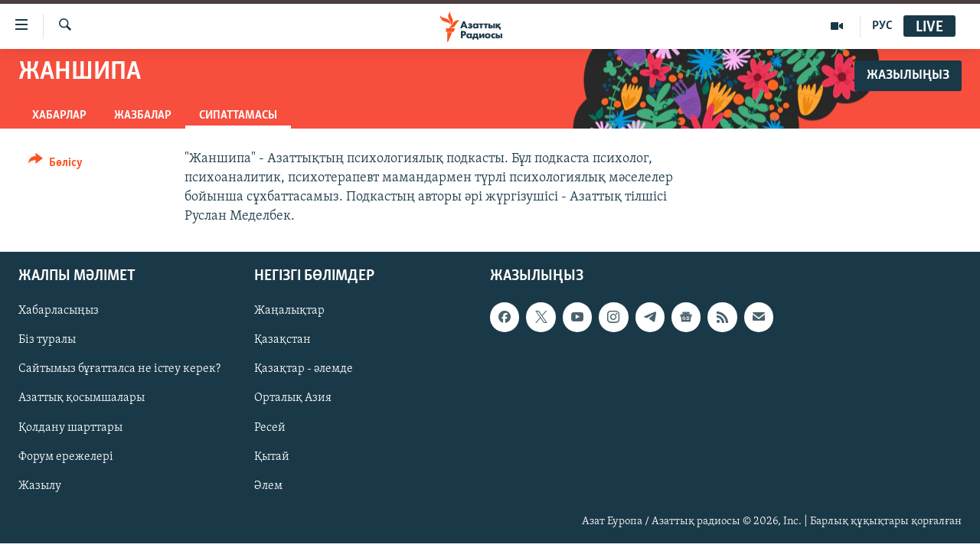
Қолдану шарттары (70, 428)
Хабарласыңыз (59, 311)
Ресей (270, 428)
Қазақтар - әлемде (304, 370)
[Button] (56, 165)
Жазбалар (143, 116)
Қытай (272, 457)
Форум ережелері (66, 457)
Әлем (268, 486)
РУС (882, 26)
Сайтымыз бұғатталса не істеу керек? (119, 370)
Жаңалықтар (289, 311)
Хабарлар (59, 116)
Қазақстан (283, 341)
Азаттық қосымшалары (82, 399)
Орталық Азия (293, 399)
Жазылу (40, 486)
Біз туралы (47, 341)
